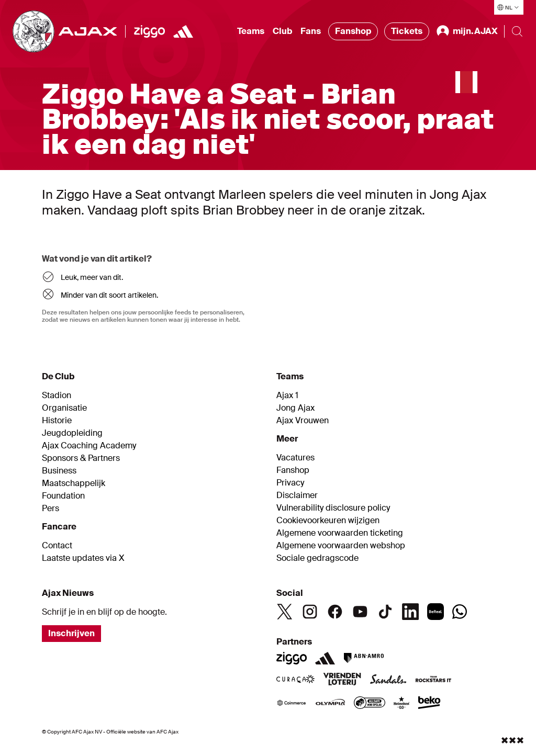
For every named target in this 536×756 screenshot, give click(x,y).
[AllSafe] (370, 704)
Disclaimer (297, 495)
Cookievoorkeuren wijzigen (328, 521)
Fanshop (353, 31)
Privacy (290, 483)
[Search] (517, 31)
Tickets (407, 31)
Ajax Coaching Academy (89, 446)
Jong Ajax (295, 408)
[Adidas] (325, 658)
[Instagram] (310, 612)
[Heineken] (402, 704)
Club (282, 31)
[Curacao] (295, 680)
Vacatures (295, 458)
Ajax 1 (287, 396)
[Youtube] (360, 612)
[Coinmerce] (292, 704)
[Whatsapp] (460, 612)
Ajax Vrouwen (303, 421)
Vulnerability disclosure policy (333, 508)
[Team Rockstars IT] (433, 680)
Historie (57, 421)
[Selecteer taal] (509, 7)
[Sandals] (388, 680)
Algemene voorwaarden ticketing (340, 533)
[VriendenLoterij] (342, 680)
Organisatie (64, 408)
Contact (57, 546)
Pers (51, 509)
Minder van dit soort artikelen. (109, 295)
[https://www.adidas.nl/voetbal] (183, 31)
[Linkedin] (410, 612)
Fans (311, 31)
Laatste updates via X (83, 558)
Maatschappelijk (74, 483)
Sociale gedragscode (317, 558)
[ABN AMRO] (364, 658)
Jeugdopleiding (72, 433)
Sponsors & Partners (81, 458)
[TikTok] (385, 612)
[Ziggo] (149, 31)
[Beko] (429, 704)
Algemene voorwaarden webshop (341, 546)
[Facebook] (335, 612)
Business (59, 471)
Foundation (63, 496)
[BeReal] (435, 612)
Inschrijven (71, 633)
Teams (251, 31)
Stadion (57, 396)
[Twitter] (285, 612)
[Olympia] (330, 704)
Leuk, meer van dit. (92, 277)
